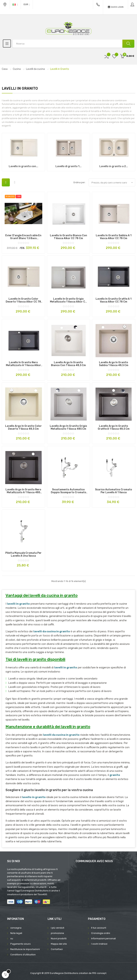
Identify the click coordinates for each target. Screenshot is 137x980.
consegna (16, 928)
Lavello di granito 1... (68, 166)
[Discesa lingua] (15, 4)
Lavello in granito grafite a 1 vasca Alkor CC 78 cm (114, 300)
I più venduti (58, 928)
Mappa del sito (59, 944)
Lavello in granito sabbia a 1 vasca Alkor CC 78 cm (114, 237)
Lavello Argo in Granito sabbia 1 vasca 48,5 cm (114, 364)
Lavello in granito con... (23, 166)
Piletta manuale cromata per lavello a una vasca (23, 554)
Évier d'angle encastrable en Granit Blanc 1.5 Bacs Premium (23, 237)
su (12, 938)
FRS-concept (99, 973)
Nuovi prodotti (59, 938)
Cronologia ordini (101, 933)
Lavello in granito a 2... (114, 166)
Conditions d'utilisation (23, 955)
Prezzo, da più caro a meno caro (113, 182)
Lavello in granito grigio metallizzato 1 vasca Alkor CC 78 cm (68, 300)
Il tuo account (99, 928)
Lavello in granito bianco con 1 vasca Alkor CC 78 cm (68, 237)
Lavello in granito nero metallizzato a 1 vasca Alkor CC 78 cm (23, 364)
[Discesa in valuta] (27, 4)
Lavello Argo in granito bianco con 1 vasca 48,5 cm (68, 364)
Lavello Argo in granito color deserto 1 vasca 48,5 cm (23, 427)
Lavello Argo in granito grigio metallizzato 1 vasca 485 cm (68, 427)
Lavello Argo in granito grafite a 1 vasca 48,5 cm (114, 427)
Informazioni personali (103, 938)
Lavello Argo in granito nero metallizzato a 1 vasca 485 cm (23, 491)
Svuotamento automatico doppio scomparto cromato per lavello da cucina (68, 491)
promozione (57, 933)
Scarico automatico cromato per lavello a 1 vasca (114, 491)
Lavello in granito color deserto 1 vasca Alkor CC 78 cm (23, 300)
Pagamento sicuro (21, 944)
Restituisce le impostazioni (25, 949)
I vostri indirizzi (99, 944)
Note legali (16, 933)
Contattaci (57, 949)
